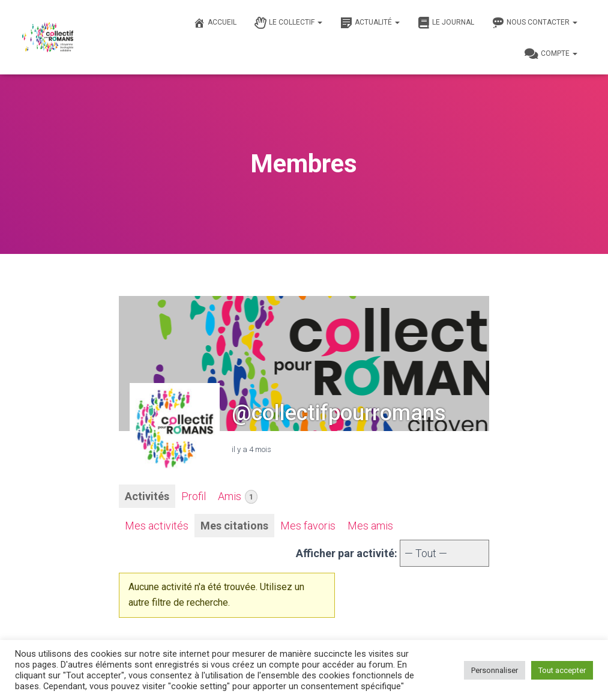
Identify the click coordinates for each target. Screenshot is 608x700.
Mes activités (157, 526)
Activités (147, 496)
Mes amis (370, 526)
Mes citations (234, 526)
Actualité (370, 23)
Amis (238, 497)
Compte (551, 54)
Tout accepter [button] (562, 670)
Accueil (215, 23)
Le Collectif (288, 23)
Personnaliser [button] (495, 670)
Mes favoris (308, 526)
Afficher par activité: (347, 553)
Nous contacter (535, 23)
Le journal (446, 23)
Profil (194, 496)
